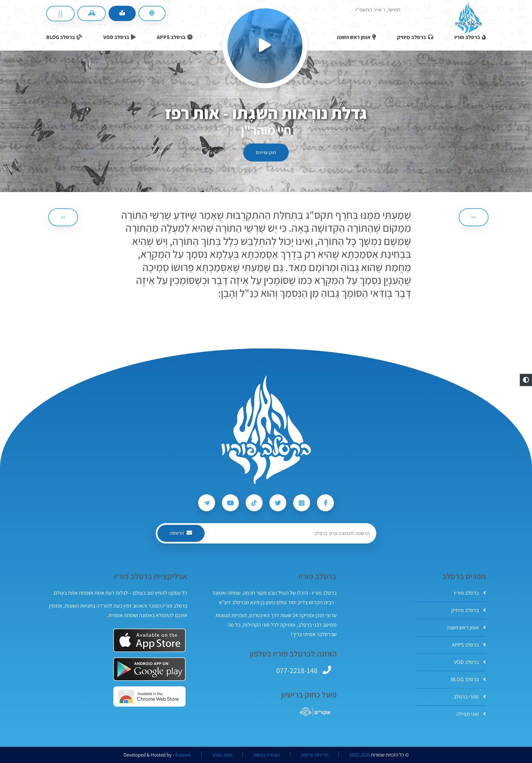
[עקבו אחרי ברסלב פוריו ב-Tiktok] (254, 503)
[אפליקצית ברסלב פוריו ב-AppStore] (149, 640)
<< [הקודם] (474, 217)
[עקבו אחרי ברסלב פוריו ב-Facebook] (325, 503)
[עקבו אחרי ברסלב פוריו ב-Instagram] (302, 503)
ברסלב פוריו (470, 593)
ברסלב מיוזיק (469, 610)
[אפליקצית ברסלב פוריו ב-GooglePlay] (149, 669)
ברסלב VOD (470, 662)
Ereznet (183, 755)
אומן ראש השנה (466, 627)
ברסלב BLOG (468, 679)
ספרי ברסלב (470, 697)
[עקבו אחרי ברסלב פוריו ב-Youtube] (230, 503)
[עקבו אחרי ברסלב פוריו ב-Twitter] (278, 503)
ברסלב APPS (469, 645)
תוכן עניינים (266, 152)
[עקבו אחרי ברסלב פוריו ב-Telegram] (207, 503)
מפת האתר (222, 755)
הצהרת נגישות (267, 755)
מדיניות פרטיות (315, 755)
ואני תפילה (471, 714)
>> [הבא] (63, 217)
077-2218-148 (297, 670)
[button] (526, 380)
